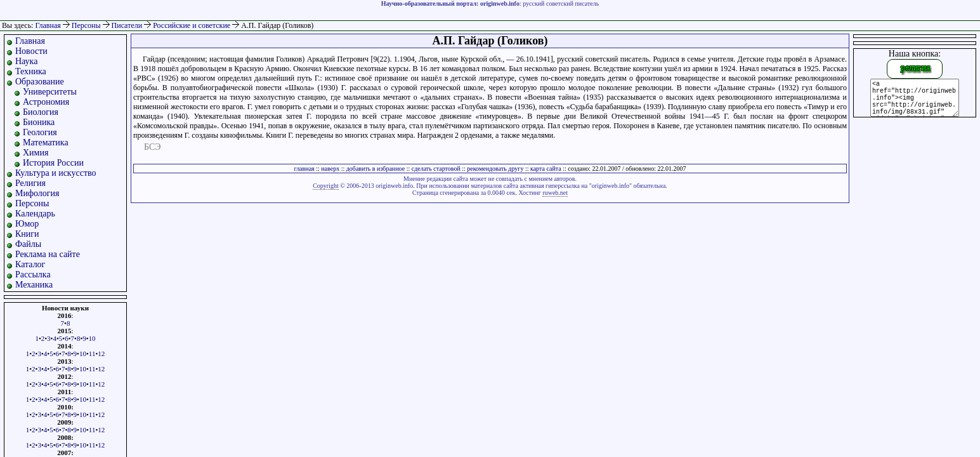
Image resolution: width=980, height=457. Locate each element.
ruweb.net (555, 193)
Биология (41, 112)
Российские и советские (193, 25)
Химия (36, 153)
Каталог (30, 264)
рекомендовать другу (495, 169)
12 (101, 354)
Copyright (326, 186)
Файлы (28, 244)
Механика (34, 285)
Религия (30, 183)
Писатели (128, 25)
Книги (27, 234)
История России (53, 163)
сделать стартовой (436, 169)
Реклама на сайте (48, 254)
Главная (48, 25)
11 (92, 354)
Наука (26, 61)
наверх (330, 169)
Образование (40, 82)
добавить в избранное (376, 169)
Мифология (37, 193)
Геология (40, 132)
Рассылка (33, 275)
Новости (31, 51)
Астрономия (46, 102)
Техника (31, 71)
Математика (46, 142)
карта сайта (546, 169)
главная (304, 169)
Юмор (27, 224)
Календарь (35, 214)
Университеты (50, 92)
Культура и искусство (56, 173)
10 (92, 338)
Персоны (87, 25)
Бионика (39, 122)
